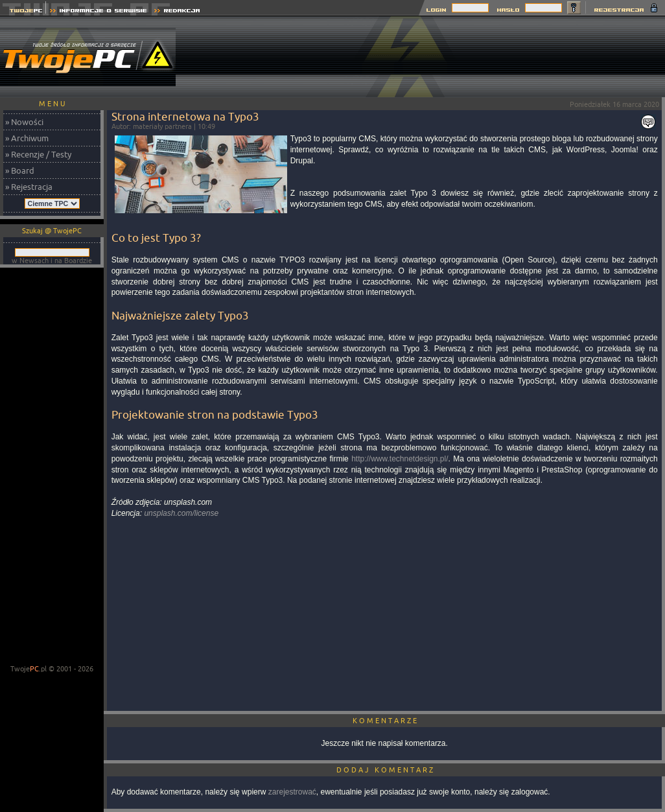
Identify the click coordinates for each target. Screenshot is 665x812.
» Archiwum (27, 138)
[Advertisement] (620, 57)
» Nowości (24, 122)
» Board (20, 170)
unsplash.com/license (181, 513)
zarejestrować (292, 792)
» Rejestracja (29, 187)
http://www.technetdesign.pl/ (400, 459)
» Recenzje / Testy (38, 154)
